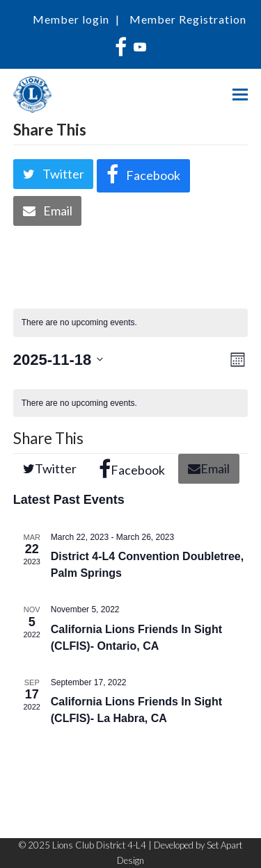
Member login (71, 19)
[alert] (131, 323)
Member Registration (188, 19)
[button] (240, 95)
